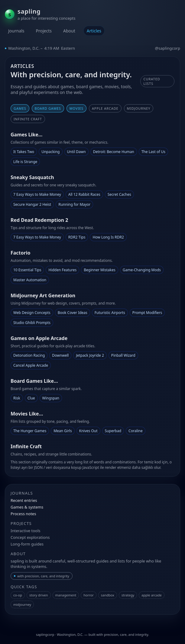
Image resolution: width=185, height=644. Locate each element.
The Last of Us (153, 152)
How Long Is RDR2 (108, 237)
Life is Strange (25, 162)
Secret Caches (119, 194)
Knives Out (88, 431)
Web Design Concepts (32, 313)
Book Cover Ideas (73, 313)
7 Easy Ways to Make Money (37, 194)
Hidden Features (62, 270)
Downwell (60, 355)
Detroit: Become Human (114, 152)
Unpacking (50, 152)
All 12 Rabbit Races (84, 194)
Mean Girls (63, 431)
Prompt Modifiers (147, 313)
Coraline (136, 431)
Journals (16, 31)
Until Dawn (76, 152)
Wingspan (51, 398)
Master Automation (30, 280)
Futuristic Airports (110, 313)
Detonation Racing (29, 355)
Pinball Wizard (123, 355)
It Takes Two (24, 152)
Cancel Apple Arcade (31, 365)
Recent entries (24, 500)
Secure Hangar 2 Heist (32, 204)
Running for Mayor (74, 204)
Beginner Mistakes (99, 270)
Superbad (113, 431)
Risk (17, 398)
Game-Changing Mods (142, 270)
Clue (31, 398)
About (69, 31)
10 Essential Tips (27, 270)
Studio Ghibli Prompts (32, 323)
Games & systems (27, 507)
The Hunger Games (30, 431)
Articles (94, 31)
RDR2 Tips (77, 237)
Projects (44, 31)
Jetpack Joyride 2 (90, 355)
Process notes (23, 514)
